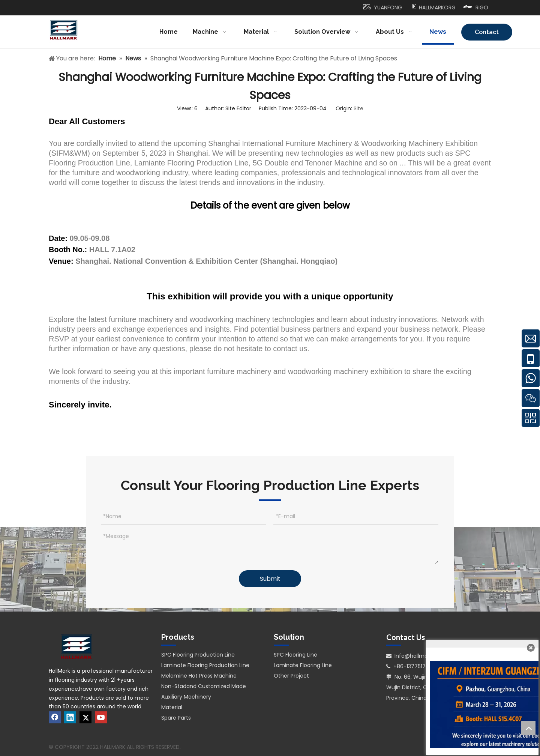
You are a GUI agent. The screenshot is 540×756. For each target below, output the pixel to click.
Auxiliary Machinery (186, 697)
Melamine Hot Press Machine (199, 676)
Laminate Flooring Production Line (205, 665)
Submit (270, 579)
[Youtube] (101, 717)
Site (358, 108)
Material (172, 707)
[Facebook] (55, 717)
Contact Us (487, 35)
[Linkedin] (70, 717)
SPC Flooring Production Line (198, 655)
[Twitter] (85, 717)
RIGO (482, 8)
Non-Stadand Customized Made (204, 686)
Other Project (291, 676)
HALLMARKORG (437, 8)
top (528, 728)
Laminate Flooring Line (303, 665)
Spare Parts (176, 718)
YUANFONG (388, 8)
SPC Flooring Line (295, 655)
